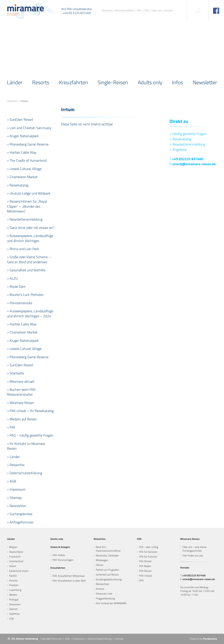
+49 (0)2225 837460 (188, 159)
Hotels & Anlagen (60, 547)
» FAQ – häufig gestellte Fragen (30, 435)
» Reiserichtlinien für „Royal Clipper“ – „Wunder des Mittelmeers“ (27, 206)
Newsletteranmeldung (187, 144)
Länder (15, 82)
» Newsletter (17, 506)
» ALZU (12, 278)
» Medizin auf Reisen (22, 419)
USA (11, 619)
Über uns (157, 11)
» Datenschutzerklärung (24, 473)
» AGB (12, 481)
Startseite (107, 11)
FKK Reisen (145, 571)
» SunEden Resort (20, 119)
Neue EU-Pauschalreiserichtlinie (108, 549)
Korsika (13, 580)
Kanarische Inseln (19, 571)
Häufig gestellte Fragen (188, 134)
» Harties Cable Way (22, 152)
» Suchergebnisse (20, 514)
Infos (178, 82)
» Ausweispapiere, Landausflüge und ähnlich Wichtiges (30, 238)
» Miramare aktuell (21, 381)
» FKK (11, 427)
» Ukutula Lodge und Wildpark (29, 193)
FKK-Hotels (59, 555)
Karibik (13, 576)
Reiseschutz (102, 584)
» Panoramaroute (20, 303)
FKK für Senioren (148, 552)
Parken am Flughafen (107, 570)
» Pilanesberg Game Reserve (28, 144)
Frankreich (15, 557)
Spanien (13, 609)
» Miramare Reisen (21, 403)
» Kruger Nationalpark (23, 136)
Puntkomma (210, 639)
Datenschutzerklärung (100, 639)
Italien (13, 566)
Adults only (150, 82)
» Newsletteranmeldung (25, 219)
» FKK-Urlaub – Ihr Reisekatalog (30, 411)
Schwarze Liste (104, 594)
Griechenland (16, 561)
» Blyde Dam (16, 286)
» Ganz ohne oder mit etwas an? (31, 228)
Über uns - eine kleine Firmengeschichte (194, 549)
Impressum (79, 639)
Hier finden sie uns (193, 555)
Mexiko (13, 595)
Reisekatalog (180, 139)
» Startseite (16, 373)
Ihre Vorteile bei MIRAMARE (111, 603)
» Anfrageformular (20, 522)
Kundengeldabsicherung (109, 579)
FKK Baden (145, 566)
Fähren (100, 565)
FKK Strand (145, 561)
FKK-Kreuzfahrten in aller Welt (69, 581)
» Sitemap (14, 498)
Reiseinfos (100, 539)
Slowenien (15, 604)
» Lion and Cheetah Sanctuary (29, 128)
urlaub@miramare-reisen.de (194, 164)
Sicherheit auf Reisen (107, 575)
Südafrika (14, 614)
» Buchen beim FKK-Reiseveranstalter (22, 392)
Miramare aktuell (125, 11)
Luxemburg (15, 590)
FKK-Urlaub (145, 576)
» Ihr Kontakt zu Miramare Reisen (26, 446)
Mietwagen (102, 560)
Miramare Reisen (190, 539)
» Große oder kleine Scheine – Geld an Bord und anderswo (29, 259)
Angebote (178, 149)
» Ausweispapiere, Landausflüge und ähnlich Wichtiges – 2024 (30, 313)
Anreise (100, 589)
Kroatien (14, 585)
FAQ (146, 11)
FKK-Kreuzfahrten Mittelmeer (69, 576)
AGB (67, 639)
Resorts (41, 82)
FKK (139, 11)
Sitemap (119, 639)
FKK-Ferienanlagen (63, 560)
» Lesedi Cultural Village (24, 169)
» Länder (13, 457)
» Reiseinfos (16, 465)
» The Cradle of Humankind (27, 160)
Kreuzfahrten (73, 82)
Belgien (13, 547)
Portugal (14, 599)
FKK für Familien (148, 557)
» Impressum (16, 489)
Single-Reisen (113, 82)
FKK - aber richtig (149, 547)
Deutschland (16, 552)
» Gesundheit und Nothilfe (26, 270)
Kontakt (169, 11)
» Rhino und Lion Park (23, 249)
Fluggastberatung (105, 598)
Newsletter (205, 82)
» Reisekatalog (18, 185)
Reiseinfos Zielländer (107, 555)
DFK (141, 580)
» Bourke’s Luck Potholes (25, 295)
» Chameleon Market (22, 177)
